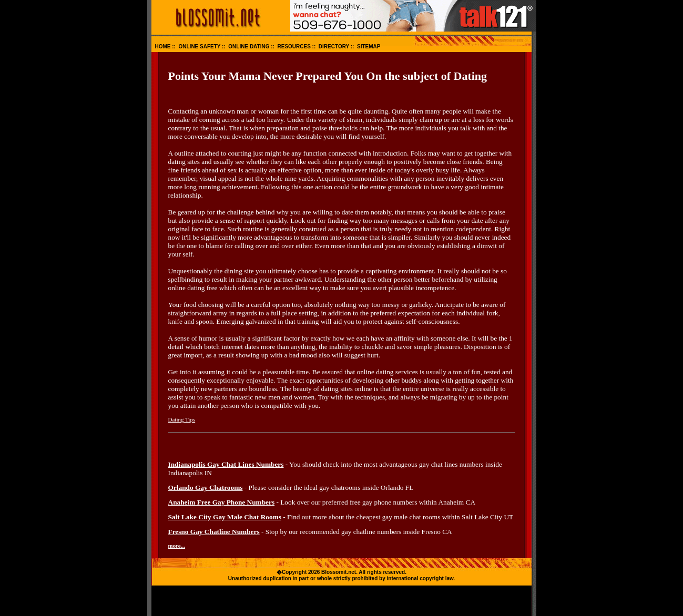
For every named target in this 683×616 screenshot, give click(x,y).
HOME (163, 47)
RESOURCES (294, 47)
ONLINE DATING (249, 47)
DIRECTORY (334, 47)
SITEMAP (369, 47)
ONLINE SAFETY (200, 47)
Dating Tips (182, 419)
